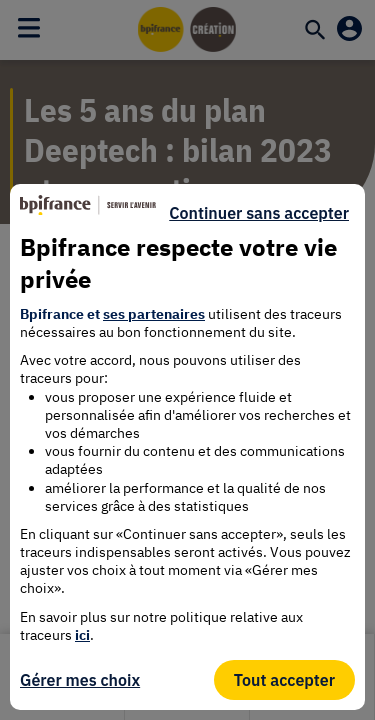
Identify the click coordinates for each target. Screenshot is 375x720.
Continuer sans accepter (259, 213)
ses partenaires (154, 314)
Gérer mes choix (80, 680)
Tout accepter (284, 680)
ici (82, 635)
